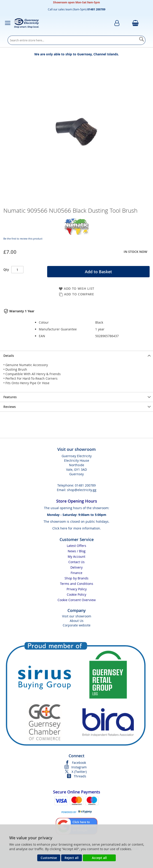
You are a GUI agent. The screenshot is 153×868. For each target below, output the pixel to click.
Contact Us (76, 562)
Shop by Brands (76, 578)
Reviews (10, 407)
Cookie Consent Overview (77, 600)
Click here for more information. (77, 528)
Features (10, 397)
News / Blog (77, 551)
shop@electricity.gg (82, 490)
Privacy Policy (77, 589)
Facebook (79, 763)
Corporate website (77, 625)
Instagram (79, 767)
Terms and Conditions (77, 584)
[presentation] (76, 356)
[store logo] (26, 23)
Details (9, 356)
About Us (77, 621)
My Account (76, 556)
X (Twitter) (79, 772)
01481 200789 (85, 485)
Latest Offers (76, 546)
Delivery (76, 567)
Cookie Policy (76, 594)
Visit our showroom (77, 616)
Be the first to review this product (23, 239)
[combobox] (76, 40)
